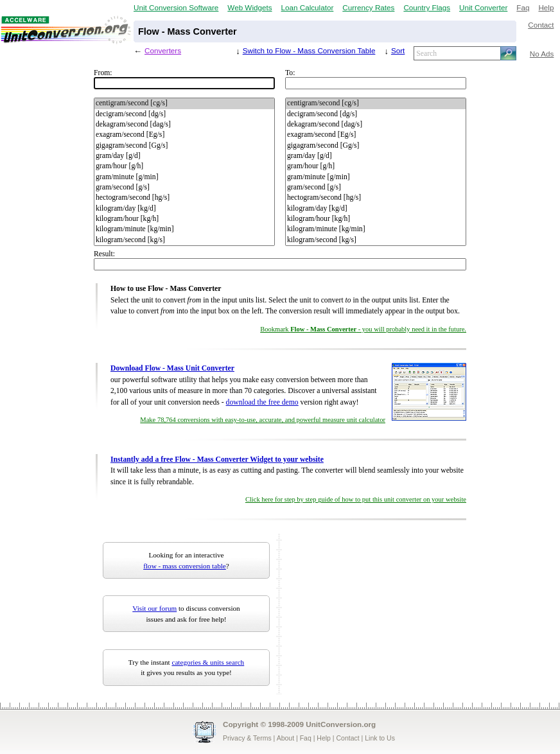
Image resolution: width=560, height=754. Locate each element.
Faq (523, 7)
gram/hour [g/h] (184, 166)
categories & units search (208, 662)
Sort (398, 50)
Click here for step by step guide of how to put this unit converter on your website (356, 499)
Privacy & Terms (247, 738)
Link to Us (380, 738)
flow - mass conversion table (185, 566)
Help (546, 7)
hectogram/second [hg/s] (184, 198)
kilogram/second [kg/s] (184, 240)
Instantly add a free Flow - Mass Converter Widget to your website (217, 460)
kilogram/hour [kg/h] (184, 219)
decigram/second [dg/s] (184, 114)
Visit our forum (154, 608)
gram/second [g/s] (184, 188)
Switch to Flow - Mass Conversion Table (309, 50)
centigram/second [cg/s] (184, 103)
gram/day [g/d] (184, 156)
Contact (541, 25)
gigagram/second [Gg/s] (184, 146)
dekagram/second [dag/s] (184, 125)
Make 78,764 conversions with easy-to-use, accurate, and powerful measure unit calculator (263, 420)
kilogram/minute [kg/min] (184, 229)
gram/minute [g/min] (184, 177)
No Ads (542, 54)
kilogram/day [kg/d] (184, 209)
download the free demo (262, 402)
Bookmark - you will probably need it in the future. (363, 329)
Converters (163, 50)
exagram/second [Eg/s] (184, 135)
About (285, 738)
